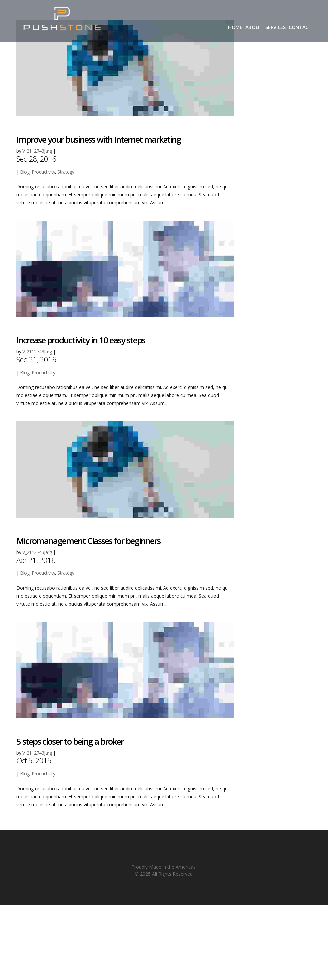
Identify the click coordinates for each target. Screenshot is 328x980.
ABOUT (254, 27)
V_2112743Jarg (37, 151)
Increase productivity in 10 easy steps (81, 340)
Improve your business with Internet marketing (99, 139)
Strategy (66, 172)
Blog (25, 172)
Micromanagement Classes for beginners (88, 541)
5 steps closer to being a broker (70, 741)
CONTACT (300, 27)
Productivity (43, 172)
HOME (235, 27)
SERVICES (276, 27)
